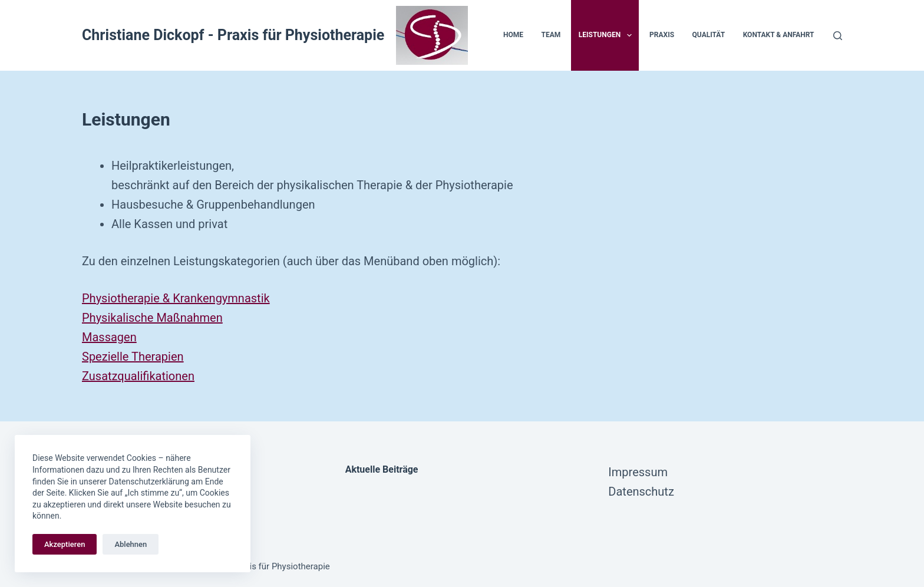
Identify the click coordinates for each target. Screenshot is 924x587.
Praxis (662, 35)
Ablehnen (131, 544)
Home (513, 35)
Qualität (709, 35)
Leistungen (608, 35)
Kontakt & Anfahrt (779, 35)
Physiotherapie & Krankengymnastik (176, 298)
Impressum (638, 472)
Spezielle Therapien (133, 357)
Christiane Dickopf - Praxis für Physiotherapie (233, 35)
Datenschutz (641, 492)
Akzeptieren (65, 544)
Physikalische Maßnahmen (152, 318)
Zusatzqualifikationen (138, 376)
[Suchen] (838, 36)
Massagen (109, 337)
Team (551, 35)
